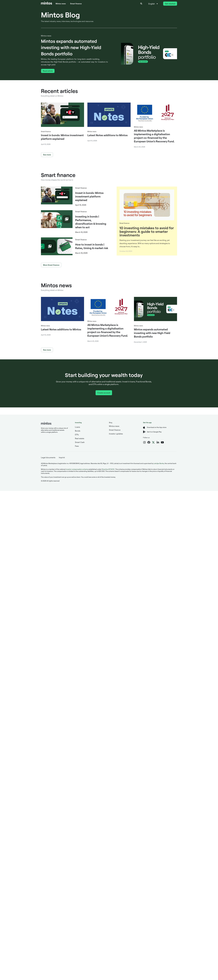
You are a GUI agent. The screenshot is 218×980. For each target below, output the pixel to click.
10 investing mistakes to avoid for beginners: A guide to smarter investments (147, 231)
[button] (141, 4)
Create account (104, 393)
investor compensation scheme (77, 469)
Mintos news (61, 4)
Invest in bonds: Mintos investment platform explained (89, 196)
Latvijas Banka (159, 463)
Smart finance (76, 4)
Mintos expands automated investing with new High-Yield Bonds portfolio (71, 47)
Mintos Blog (60, 15)
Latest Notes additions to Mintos (107, 135)
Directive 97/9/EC (108, 469)
